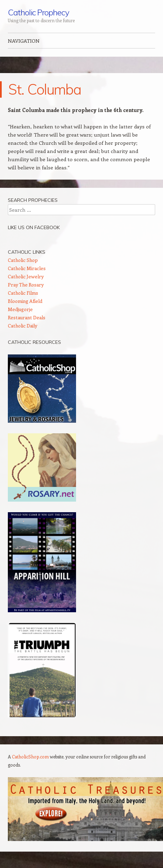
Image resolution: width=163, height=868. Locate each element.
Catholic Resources (34, 342)
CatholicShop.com (30, 757)
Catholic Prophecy (39, 12)
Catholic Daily (23, 326)
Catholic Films (23, 293)
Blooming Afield (25, 301)
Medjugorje (20, 309)
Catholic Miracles (27, 268)
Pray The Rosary (26, 285)
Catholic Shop (23, 260)
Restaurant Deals (27, 317)
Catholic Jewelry (26, 276)
